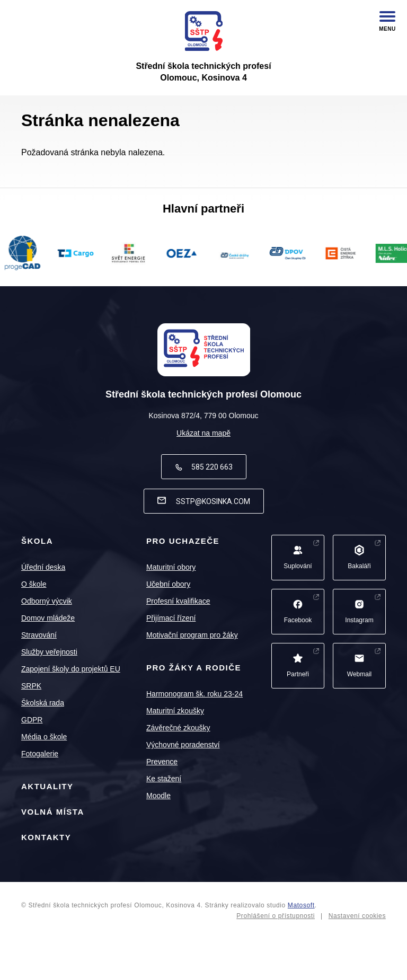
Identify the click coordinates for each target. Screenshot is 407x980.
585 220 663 (204, 467)
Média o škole (44, 737)
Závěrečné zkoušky (178, 728)
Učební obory (168, 584)
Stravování (39, 635)
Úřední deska (43, 567)
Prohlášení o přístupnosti (276, 916)
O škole (34, 584)
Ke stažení (164, 779)
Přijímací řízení (171, 618)
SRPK (31, 686)
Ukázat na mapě (203, 433)
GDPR (32, 720)
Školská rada (43, 703)
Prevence (162, 762)
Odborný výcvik (47, 601)
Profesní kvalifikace (178, 601)
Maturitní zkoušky (175, 711)
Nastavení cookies (357, 916)
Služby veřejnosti (49, 652)
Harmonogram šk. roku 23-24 (194, 694)
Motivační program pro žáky (192, 635)
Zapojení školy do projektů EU (71, 669)
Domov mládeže (48, 618)
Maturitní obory (171, 567)
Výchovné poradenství (183, 745)
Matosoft (301, 905)
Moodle (158, 796)
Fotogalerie (40, 754)
